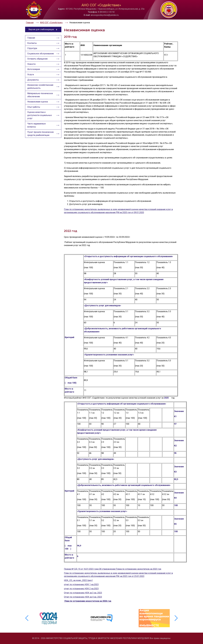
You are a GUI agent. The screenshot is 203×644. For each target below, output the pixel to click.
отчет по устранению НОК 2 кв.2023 (81, 589)
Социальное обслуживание (41, 54)
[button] (176, 618)
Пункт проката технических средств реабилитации (41, 135)
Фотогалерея (34, 70)
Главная (31, 38)
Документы (33, 80)
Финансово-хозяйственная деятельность (40, 87)
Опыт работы (34, 108)
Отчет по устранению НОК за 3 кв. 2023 (83, 593)
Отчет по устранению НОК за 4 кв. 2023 (83, 597)
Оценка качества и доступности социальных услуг (40, 116)
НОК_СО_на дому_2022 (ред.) (78, 580)
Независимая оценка (38, 102)
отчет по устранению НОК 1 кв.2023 (81, 584)
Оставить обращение (37, 59)
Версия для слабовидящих (43, 29)
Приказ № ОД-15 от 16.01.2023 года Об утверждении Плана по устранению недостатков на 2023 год (113, 569)
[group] (49, 618)
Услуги (31, 75)
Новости (31, 64)
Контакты (32, 43)
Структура (32, 49)
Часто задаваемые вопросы (37, 126)
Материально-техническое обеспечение (40, 96)
